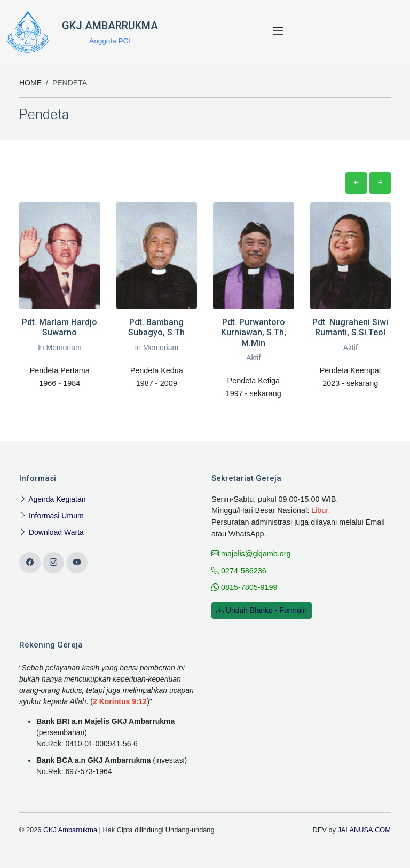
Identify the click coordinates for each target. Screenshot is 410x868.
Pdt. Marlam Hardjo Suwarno (60, 327)
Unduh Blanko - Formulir (262, 610)
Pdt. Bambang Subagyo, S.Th (156, 327)
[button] (356, 183)
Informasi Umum (56, 516)
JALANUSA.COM (364, 830)
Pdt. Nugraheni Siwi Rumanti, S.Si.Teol (350, 327)
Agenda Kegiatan (57, 499)
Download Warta (56, 532)
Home (30, 83)
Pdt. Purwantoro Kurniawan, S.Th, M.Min (254, 332)
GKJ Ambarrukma (70, 830)
